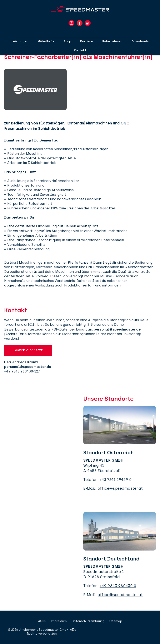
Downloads (140, 41)
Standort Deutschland (111, 559)
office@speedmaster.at (120, 488)
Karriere (86, 41)
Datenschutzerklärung (88, 621)
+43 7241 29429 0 (116, 480)
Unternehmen (112, 41)
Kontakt (80, 50)
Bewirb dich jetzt (28, 350)
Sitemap (116, 621)
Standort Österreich (109, 453)
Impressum (59, 621)
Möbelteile (46, 41)
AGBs (42, 621)
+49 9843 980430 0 (118, 586)
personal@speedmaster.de (117, 329)
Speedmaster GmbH (54, 630)
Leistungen (20, 41)
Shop (67, 41)
